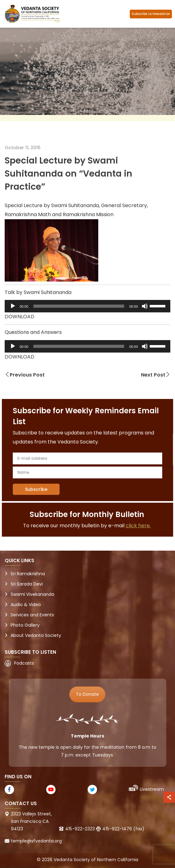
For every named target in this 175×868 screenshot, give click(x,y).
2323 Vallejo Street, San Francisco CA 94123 (31, 821)
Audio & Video (26, 605)
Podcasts (24, 663)
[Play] (13, 306)
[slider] (79, 306)
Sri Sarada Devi (27, 584)
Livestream (152, 789)
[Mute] (145, 306)
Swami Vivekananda (32, 594)
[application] (87, 306)
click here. (138, 526)
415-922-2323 (80, 829)
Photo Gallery (25, 625)
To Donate (87, 694)
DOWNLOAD (19, 317)
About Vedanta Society (36, 635)
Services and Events (32, 615)
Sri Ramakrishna (28, 574)
